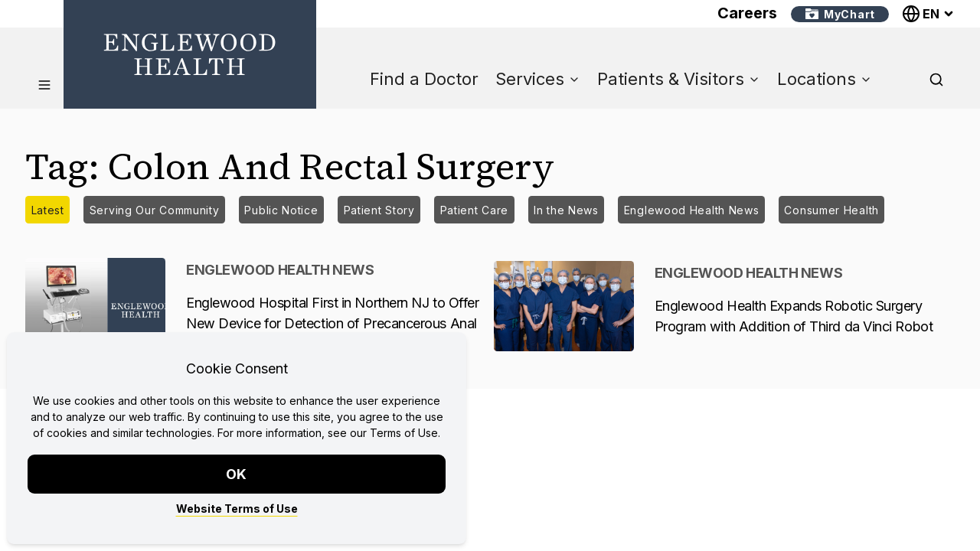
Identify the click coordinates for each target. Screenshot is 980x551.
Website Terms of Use (237, 509)
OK (237, 474)
